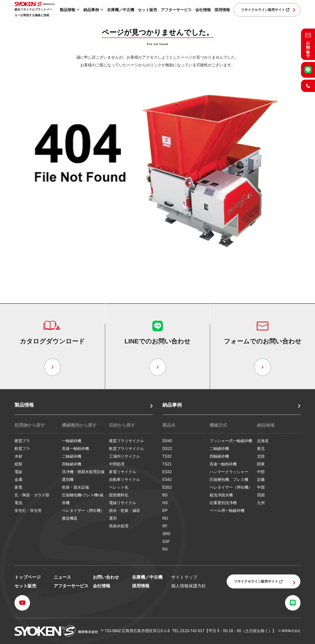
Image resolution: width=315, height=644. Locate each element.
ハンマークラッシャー (229, 472)
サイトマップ (184, 577)
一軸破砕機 (72, 441)
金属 (18, 480)
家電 (18, 487)
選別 (113, 518)
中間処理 (117, 464)
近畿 (261, 480)
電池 (18, 503)
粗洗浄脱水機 (221, 495)
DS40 (167, 441)
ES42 (167, 480)
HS (165, 503)
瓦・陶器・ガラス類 (32, 495)
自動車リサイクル (125, 480)
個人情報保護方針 (189, 586)
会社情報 (203, 10)
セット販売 (147, 10)
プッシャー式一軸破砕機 (231, 441)
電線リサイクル (123, 503)
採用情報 (222, 10)
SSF (166, 542)
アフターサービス (176, 10)
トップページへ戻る (158, 269)
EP (165, 511)
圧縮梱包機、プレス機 (229, 480)
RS (165, 549)
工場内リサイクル (125, 456)
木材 (18, 456)
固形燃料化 (119, 495)
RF (165, 526)
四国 (261, 495)
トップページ (28, 577)
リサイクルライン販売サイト (265, 10)
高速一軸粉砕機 (75, 449)
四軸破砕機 (72, 464)
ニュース (62, 577)
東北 (261, 449)
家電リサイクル (123, 472)
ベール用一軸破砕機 (227, 511)
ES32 (167, 472)
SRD (167, 534)
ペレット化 (119, 487)
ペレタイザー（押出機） (83, 511)
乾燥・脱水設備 (75, 487)
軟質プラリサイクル (126, 449)
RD (165, 518)
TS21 (167, 464)
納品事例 (91, 10)
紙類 (18, 464)
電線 (18, 472)
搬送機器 (70, 518)
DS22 (167, 449)
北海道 (263, 441)
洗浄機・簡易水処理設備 (83, 472)
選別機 (68, 480)
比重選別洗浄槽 (223, 503)
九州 (261, 503)
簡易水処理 (119, 526)
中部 (261, 472)
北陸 (261, 456)
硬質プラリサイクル (126, 441)
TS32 (167, 456)
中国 (261, 487)
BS (165, 495)
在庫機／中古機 (121, 10)
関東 (261, 464)
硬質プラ (22, 441)
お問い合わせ (106, 577)
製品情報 (67, 10)
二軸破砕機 (72, 456)
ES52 (167, 487)
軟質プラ (22, 449)
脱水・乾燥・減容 (125, 511)
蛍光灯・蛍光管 (28, 511)
